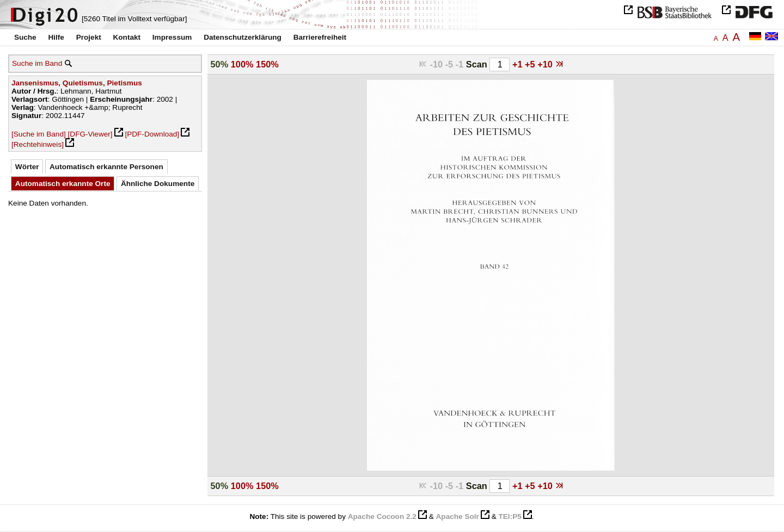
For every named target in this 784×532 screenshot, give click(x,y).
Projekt (89, 37)
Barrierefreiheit (320, 37)
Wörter (27, 167)
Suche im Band (37, 63)
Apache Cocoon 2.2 (382, 516)
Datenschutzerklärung (243, 37)
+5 (531, 64)
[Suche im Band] (39, 134)
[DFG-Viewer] (90, 134)
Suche (25, 37)
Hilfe (56, 37)
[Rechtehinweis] (38, 144)
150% (267, 64)
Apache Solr (458, 516)
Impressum (172, 37)
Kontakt (127, 37)
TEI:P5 (510, 516)
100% (242, 64)
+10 (546, 64)
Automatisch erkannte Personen (106, 167)
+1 (519, 64)
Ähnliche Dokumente (158, 184)
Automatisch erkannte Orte (63, 184)
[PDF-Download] (152, 134)
